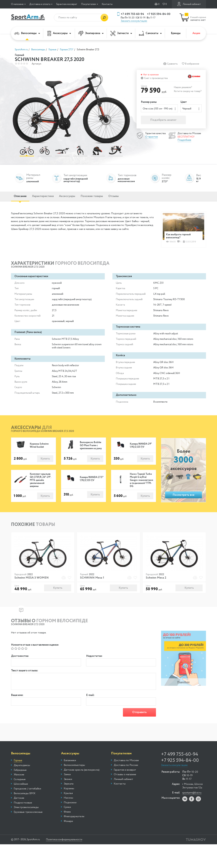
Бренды (176, 33)
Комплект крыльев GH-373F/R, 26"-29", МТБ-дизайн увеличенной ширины (40, 482)
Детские (19, 801)
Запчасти (121, 33)
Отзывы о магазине (125, 778)
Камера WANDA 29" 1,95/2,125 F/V (141, 447)
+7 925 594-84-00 (159, 14)
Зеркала (69, 787)
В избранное (191, 64)
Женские (19, 778)
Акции (196, 33)
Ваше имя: (17, 698)
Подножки (70, 806)
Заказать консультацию (134, 21)
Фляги (67, 815)
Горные (18, 764)
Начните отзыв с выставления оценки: (35, 647)
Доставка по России (126, 768)
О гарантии (152, 137)
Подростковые (23, 806)
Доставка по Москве (126, 764)
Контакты (107, 4)
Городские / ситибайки (27, 792)
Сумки (67, 810)
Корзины (69, 792)
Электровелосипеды (26, 811)
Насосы (68, 801)
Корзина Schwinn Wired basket (39, 447)
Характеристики (47, 198)
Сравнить (170, 64)
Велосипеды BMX (25, 797)
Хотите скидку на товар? (188, 91)
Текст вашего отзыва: (24, 673)
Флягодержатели (74, 820)
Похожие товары (101, 198)
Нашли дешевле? (183, 87)
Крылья (68, 796)
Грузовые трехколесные (28, 815)
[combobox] (159, 109)
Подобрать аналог (163, 120)
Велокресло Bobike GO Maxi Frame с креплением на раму (91, 447)
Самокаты (150, 33)
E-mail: (90, 698)
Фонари (68, 824)
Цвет (184, 102)
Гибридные (20, 773)
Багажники (70, 764)
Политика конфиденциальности (67, 843)
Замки (67, 778)
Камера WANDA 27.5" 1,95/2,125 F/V (92, 481)
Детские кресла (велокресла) (82, 773)
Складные (20, 783)
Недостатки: (94, 658)
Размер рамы (149, 102)
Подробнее (184, 141)
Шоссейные (21, 787)
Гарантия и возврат (67, 4)
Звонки (68, 782)
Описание (21, 198)
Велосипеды (27, 33)
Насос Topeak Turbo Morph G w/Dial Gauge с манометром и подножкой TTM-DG (141, 482)
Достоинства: (20, 658)
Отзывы (125, 198)
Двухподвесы (22, 769)
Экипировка (91, 33)
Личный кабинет (189, 4)
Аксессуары (59, 33)
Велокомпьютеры (74, 768)
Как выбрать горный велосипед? (179, 238)
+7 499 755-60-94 (132, 14)
